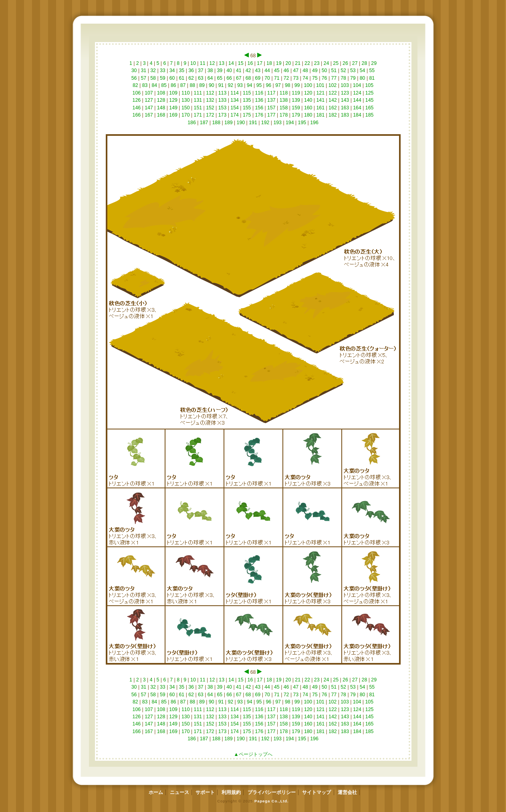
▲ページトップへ (253, 754)
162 (333, 108)
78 (344, 78)
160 (308, 108)
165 (369, 108)
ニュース (179, 792)
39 (220, 71)
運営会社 (347, 792)
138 (283, 100)
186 (192, 123)
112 (210, 93)
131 (198, 100)
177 (271, 115)
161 (320, 108)
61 (182, 78)
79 (353, 78)
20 (288, 63)
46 (286, 71)
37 (201, 71)
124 (357, 93)
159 (296, 108)
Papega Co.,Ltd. (272, 801)
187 (204, 123)
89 (202, 85)
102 (332, 85)
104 (357, 85)
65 (220, 78)
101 (320, 85)
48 (305, 71)
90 (212, 85)
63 (201, 78)
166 (136, 115)
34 (172, 71)
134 (235, 100)
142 (333, 100)
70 (267, 78)
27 (355, 63)
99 (297, 85)
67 (239, 78)
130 (186, 100)
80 (362, 78)
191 (253, 123)
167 (149, 115)
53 (353, 71)
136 (259, 100)
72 (286, 78)
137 (271, 100)
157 (271, 108)
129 (173, 100)
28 (364, 63)
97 (278, 85)
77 (334, 78)
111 (198, 93)
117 (271, 93)
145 (369, 100)
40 (229, 71)
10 (193, 63)
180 (308, 115)
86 (174, 85)
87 (183, 85)
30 (134, 71)
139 (296, 100)
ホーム (156, 792)
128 (161, 100)
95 (259, 85)
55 (372, 71)
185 (369, 115)
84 (154, 85)
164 (357, 108)
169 (173, 115)
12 (212, 63)
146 (136, 108)
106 (136, 93)
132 (210, 100)
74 (305, 78)
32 (153, 71)
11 (203, 63)
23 (317, 63)
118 (283, 93)
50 (324, 71)
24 (326, 63)
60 (172, 78)
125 (369, 93)
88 (193, 85)
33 (163, 71)
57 (144, 78)
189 (229, 123)
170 (186, 115)
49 (315, 71)
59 (163, 78)
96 (269, 85)
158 (283, 108)
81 (372, 78)
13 (222, 63)
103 (345, 85)
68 (248, 78)
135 (247, 100)
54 (362, 71)
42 (248, 71)
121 (320, 93)
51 (334, 71)
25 (336, 63)
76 (324, 78)
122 (333, 93)
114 (235, 93)
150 (186, 108)
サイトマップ (317, 792)
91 (221, 85)
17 (260, 63)
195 (302, 123)
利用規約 (231, 792)
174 (235, 115)
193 (277, 123)
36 (191, 71)
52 (344, 71)
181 (320, 115)
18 (269, 63)
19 (279, 63)
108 (161, 93)
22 (307, 63)
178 (283, 115)
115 (247, 93)
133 (222, 100)
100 (308, 85)
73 (296, 78)
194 (290, 123)
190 (241, 123)
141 (320, 100)
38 (210, 71)
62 (191, 78)
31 (144, 71)
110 (186, 93)
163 (345, 108)
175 (247, 115)
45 (277, 71)
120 (308, 93)
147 (149, 108)
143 (345, 100)
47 (296, 71)
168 (161, 115)
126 (136, 100)
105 (369, 85)
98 (288, 85)
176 (259, 115)
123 (345, 93)
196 (314, 123)
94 (250, 85)
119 (296, 93)
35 (182, 71)
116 (259, 93)
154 (235, 108)
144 (357, 100)
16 (250, 63)
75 (315, 78)
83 (145, 85)
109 (173, 93)
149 (173, 108)
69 (258, 78)
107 (149, 93)
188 (216, 123)
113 (222, 93)
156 (259, 108)
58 (153, 78)
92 (231, 85)
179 (296, 115)
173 (222, 115)
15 (241, 63)
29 (374, 63)
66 (229, 78)
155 (247, 108)
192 (265, 123)
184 (357, 115)
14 (231, 63)
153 (222, 108)
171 (198, 115)
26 (346, 63)
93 (240, 85)
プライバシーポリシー (272, 792)
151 (198, 108)
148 (161, 108)
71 (277, 78)
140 (308, 100)
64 (210, 78)
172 (210, 115)
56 (134, 78)
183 (345, 115)
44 (267, 71)
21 (298, 63)
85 (164, 85)
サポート (205, 792)
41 (239, 71)
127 (149, 100)
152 (210, 108)
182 (333, 115)
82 (136, 85)
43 (258, 71)
